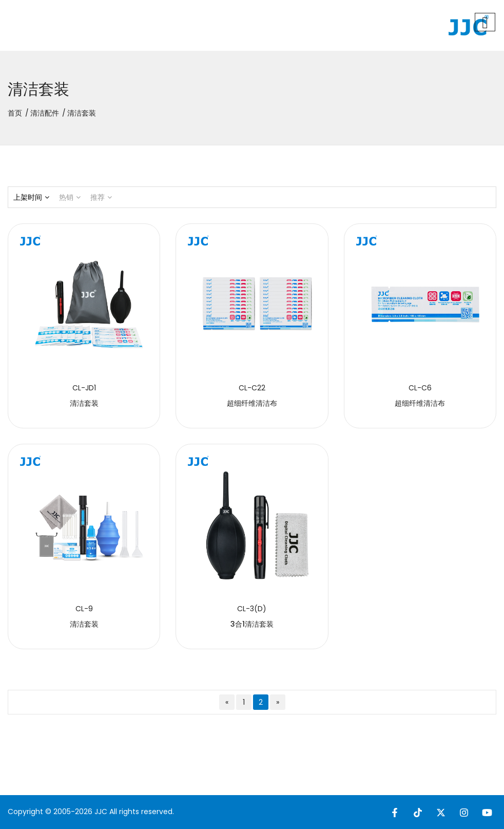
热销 (70, 197)
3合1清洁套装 (252, 624)
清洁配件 (45, 113)
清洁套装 (84, 403)
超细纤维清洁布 (252, 403)
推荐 (101, 197)
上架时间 (31, 197)
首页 (15, 113)
